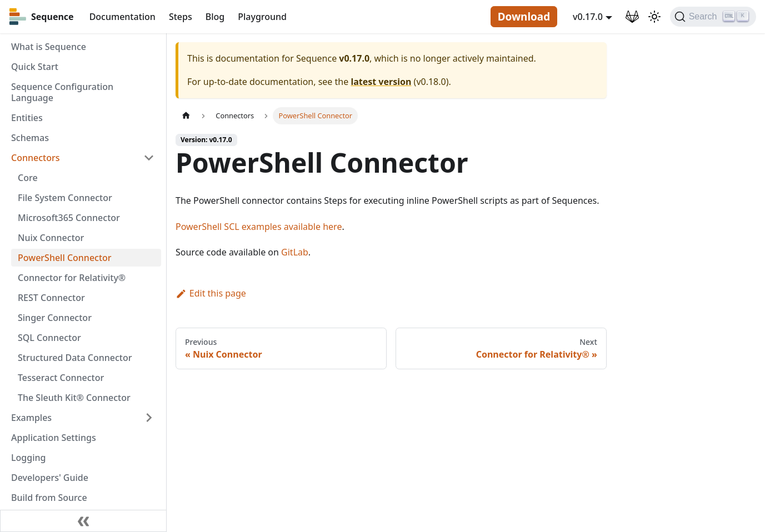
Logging (28, 458)
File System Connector (65, 198)
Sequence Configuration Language (62, 92)
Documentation (122, 17)
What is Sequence (49, 47)
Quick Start (35, 67)
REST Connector (51, 298)
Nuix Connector (51, 238)
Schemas (30, 138)
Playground (262, 17)
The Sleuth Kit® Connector (74, 398)
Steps (181, 17)
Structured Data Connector (75, 358)
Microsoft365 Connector (69, 218)
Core (28, 178)
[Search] (713, 17)
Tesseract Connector (61, 378)
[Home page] (186, 116)
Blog (215, 17)
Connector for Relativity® (72, 278)
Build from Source (49, 498)
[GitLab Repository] (632, 17)
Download (524, 17)
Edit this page (211, 293)
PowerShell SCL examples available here (259, 227)
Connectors (36, 158)
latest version (381, 82)
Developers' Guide (50, 478)
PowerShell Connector (65, 258)
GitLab (295, 252)
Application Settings (54, 438)
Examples (31, 418)
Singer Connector (55, 318)
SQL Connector (49, 338)
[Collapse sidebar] (83, 521)
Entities (27, 118)
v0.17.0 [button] (588, 17)
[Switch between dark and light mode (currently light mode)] (654, 17)
